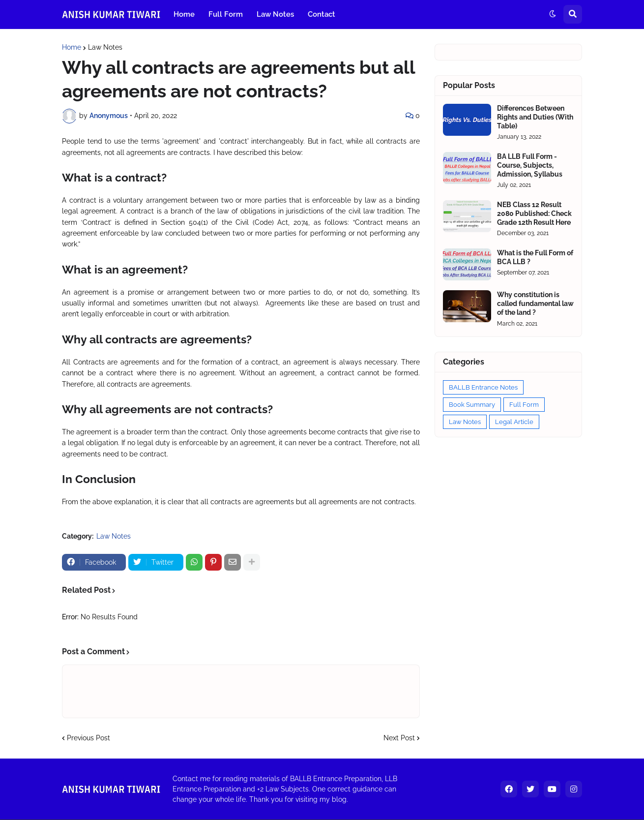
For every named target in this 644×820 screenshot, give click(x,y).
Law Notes (105, 47)
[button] (553, 14)
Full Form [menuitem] (226, 14)
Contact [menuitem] (322, 14)
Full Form (524, 405)
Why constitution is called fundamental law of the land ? (535, 304)
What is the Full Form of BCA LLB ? (535, 257)
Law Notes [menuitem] (275, 14)
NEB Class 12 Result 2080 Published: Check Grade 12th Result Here (534, 213)
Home (72, 47)
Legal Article (514, 422)
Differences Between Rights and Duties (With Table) (535, 117)
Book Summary (472, 405)
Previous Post (88, 738)
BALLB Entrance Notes (483, 387)
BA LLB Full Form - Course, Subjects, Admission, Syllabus (530, 165)
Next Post (399, 738)
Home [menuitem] (184, 14)
